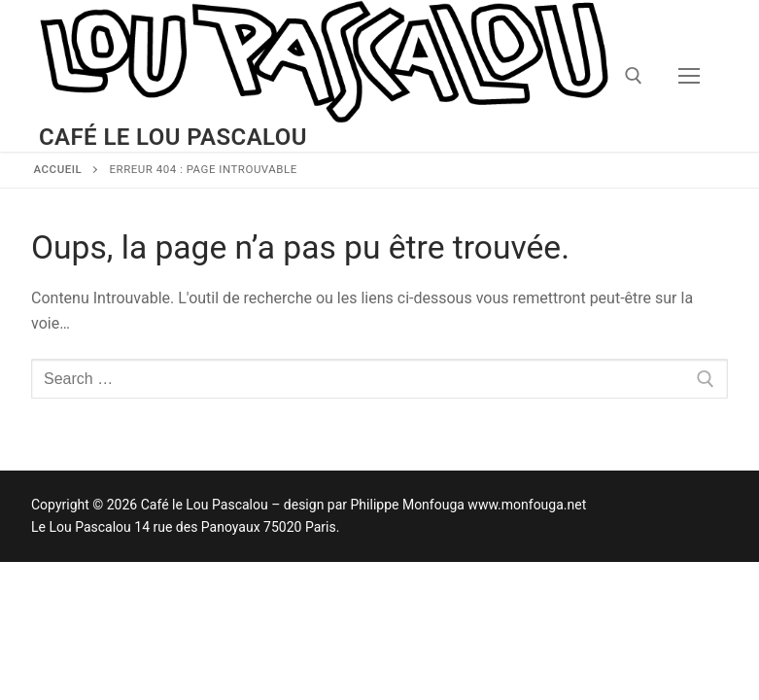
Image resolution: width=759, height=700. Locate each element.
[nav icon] (689, 76)
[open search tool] (634, 76)
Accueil (58, 169)
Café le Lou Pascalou (173, 137)
